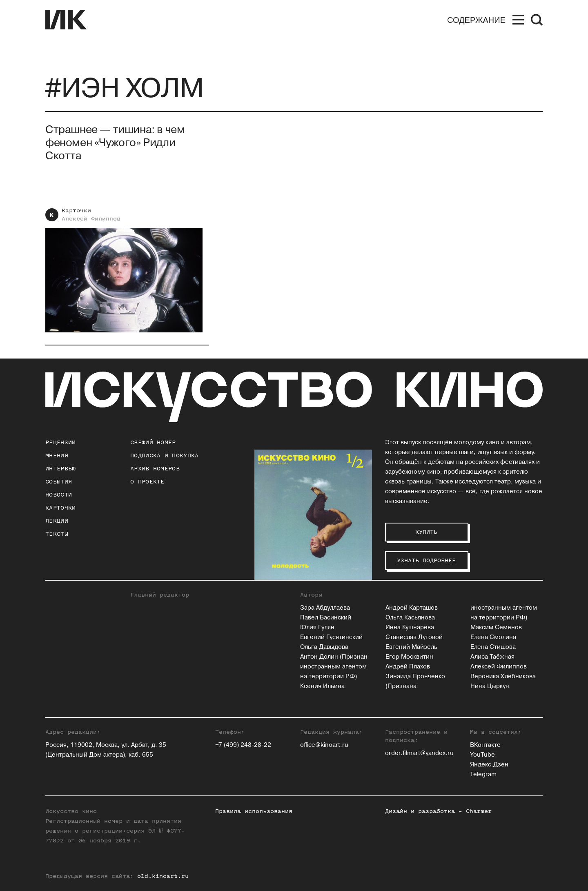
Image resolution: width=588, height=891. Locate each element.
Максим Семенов (496, 627)
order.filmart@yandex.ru (419, 753)
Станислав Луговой (414, 637)
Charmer (479, 811)
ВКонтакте (485, 745)
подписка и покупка (164, 456)
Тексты (57, 534)
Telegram (483, 774)
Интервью (60, 469)
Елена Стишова (493, 647)
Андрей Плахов (408, 667)
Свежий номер (153, 442)
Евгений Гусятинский (331, 637)
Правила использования (254, 811)
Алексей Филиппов (91, 219)
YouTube (482, 755)
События (59, 482)
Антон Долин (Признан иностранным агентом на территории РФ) (334, 667)
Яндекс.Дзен (489, 765)
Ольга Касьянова (410, 618)
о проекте (147, 482)
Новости (59, 495)
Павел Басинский (326, 618)
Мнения (57, 456)
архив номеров (155, 469)
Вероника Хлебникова (503, 676)
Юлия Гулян (317, 627)
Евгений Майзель (411, 647)
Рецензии (60, 442)
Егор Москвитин (409, 657)
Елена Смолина (493, 637)
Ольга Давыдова (324, 647)
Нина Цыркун (490, 686)
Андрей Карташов (412, 608)
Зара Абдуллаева (325, 608)
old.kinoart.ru (163, 876)
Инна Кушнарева (410, 627)
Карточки (76, 210)
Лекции (57, 521)
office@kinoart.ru (324, 745)
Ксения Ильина (322, 686)
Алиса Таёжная (492, 657)
